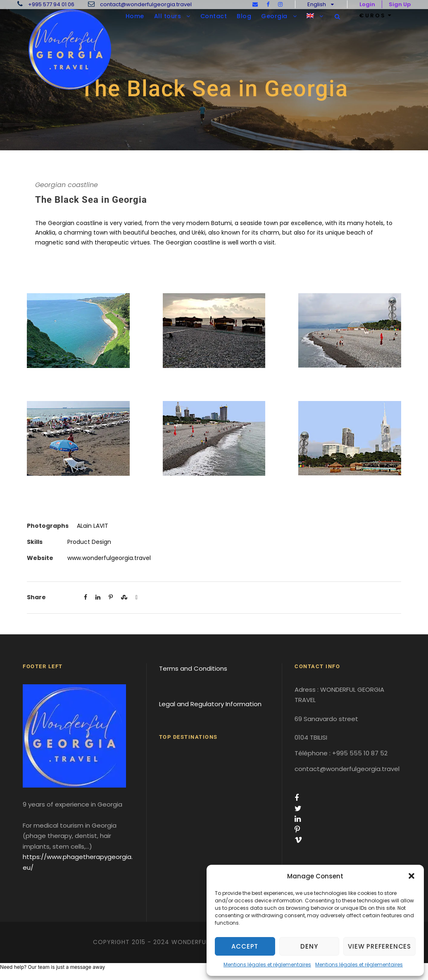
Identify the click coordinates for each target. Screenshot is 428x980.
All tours (168, 16)
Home (135, 16)
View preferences (379, 946)
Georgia (274, 16)
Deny (309, 946)
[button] (411, 876)
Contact (214, 16)
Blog (244, 16)
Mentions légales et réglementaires (267, 965)
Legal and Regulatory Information (210, 704)
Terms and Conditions (193, 668)
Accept (245, 946)
